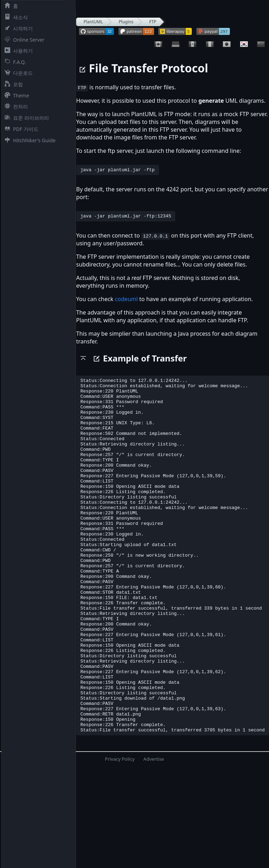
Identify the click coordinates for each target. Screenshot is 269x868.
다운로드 (17, 73)
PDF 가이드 (20, 129)
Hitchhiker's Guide (29, 140)
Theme (15, 95)
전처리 (15, 106)
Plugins (126, 22)
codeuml (126, 301)
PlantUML (93, 22)
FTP (153, 22)
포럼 (12, 84)
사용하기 (17, 51)
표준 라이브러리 (25, 118)
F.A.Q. (14, 62)
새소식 (15, 17)
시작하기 (17, 28)
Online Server (23, 40)
